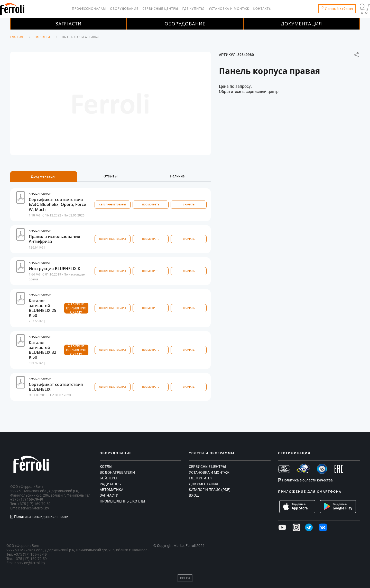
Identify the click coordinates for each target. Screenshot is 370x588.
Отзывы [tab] (110, 176)
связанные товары (113, 205)
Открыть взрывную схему (76, 308)
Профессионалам (89, 9)
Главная (17, 37)
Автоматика (112, 490)
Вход (194, 495)
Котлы (106, 467)
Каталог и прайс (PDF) (210, 490)
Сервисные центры (160, 9)
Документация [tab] (44, 176)
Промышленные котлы (122, 501)
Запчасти (69, 24)
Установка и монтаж (229, 9)
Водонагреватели (117, 472)
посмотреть (151, 205)
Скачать (189, 205)
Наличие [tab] (177, 176)
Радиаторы (111, 484)
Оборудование (124, 9)
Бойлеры (108, 478)
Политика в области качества (306, 480)
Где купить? (194, 9)
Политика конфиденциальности (39, 517)
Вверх (185, 578)
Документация (302, 24)
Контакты (262, 9)
